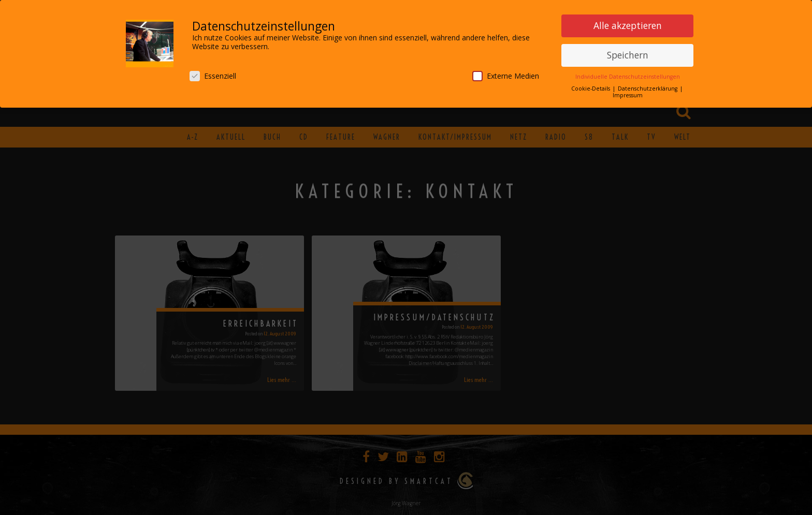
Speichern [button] (628, 53)
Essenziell (213, 74)
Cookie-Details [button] (591, 86)
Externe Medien (506, 74)
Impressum (628, 93)
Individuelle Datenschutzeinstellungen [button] (628, 75)
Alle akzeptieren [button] (628, 23)
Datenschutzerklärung (648, 86)
